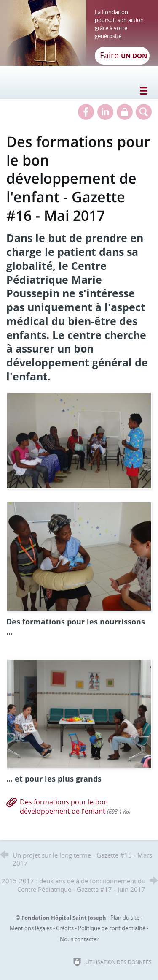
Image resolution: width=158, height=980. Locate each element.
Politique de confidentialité (112, 928)
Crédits (65, 928)
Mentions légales (31, 928)
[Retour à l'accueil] (79, 33)
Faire (123, 55)
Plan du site (125, 918)
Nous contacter (79, 939)
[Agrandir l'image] (79, 439)
